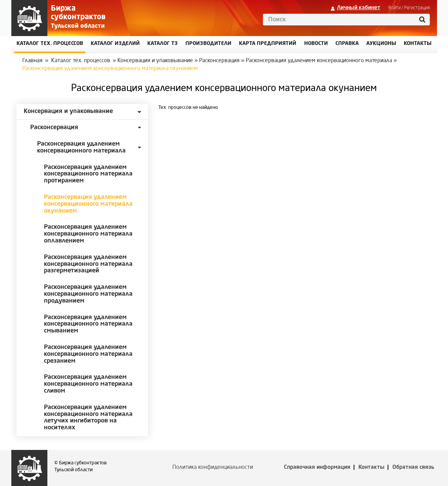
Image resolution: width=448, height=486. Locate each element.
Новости (316, 44)
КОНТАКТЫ (418, 44)
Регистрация (417, 8)
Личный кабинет (359, 8)
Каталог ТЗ (163, 44)
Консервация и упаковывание (155, 61)
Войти (394, 8)
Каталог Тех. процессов (50, 44)
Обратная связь (413, 467)
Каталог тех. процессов (81, 61)
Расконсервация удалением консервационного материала (319, 61)
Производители (208, 44)
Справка (347, 44)
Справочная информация (317, 467)
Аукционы (381, 44)
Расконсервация (219, 61)
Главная (32, 61)
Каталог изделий (115, 44)
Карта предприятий (268, 44)
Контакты (371, 467)
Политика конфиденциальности (213, 467)
